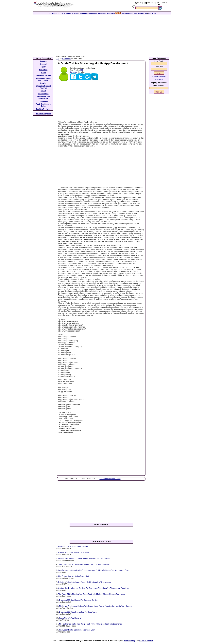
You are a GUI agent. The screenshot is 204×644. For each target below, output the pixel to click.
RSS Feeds (114, 13)
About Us (151, 3)
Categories (83, 13)
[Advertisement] (102, 34)
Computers (67, 59)
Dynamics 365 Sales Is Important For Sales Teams (78, 612)
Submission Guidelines (97, 13)
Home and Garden (43, 75)
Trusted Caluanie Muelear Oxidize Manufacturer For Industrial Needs (84, 564)
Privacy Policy (129, 641)
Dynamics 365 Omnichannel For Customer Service (78, 600)
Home (140, 3)
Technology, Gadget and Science (43, 79)
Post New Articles (140, 13)
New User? (159, 79)
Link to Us (152, 13)
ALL (58, 59)
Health (43, 67)
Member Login (127, 13)
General (43, 64)
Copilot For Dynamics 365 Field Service (73, 546)
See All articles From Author (110, 479)
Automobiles (43, 94)
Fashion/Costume (43, 109)
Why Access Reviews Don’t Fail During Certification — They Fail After (84, 558)
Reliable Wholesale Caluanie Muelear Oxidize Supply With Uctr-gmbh (84, 582)
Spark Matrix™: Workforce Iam (71, 618)
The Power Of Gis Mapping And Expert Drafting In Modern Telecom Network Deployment (92, 594)
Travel (43, 73)
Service (43, 83)
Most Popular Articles (70, 13)
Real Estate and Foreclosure (43, 97)
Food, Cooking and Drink (43, 105)
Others (43, 91)
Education (43, 70)
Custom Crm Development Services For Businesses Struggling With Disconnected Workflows (93, 588)
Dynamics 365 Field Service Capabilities (73, 552)
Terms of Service (146, 641)
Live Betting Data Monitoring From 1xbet (73, 576)
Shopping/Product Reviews (43, 87)
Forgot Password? (159, 76)
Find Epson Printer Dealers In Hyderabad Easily (77, 630)
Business (43, 61)
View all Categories (43, 114)
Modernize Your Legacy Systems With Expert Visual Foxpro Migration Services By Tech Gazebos (96, 606)
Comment (74, 72)
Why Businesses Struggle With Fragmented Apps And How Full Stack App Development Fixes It (94, 570)
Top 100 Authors (54, 13)
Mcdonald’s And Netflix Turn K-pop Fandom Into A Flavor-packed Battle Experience (90, 624)
